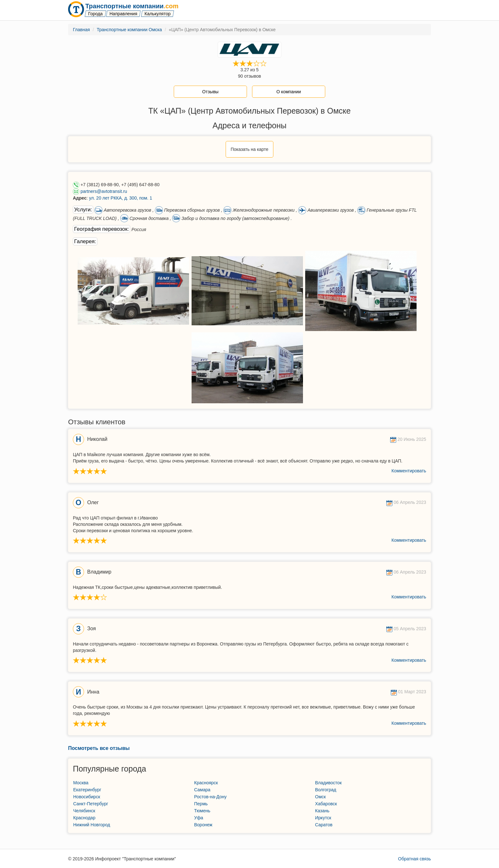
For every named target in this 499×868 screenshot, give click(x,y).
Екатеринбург (87, 790)
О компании (288, 92)
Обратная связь (415, 859)
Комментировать (409, 471)
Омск (320, 797)
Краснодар (84, 818)
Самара (202, 790)
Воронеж (203, 825)
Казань (322, 811)
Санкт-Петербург (91, 804)
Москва (81, 783)
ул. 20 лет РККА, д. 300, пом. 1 (121, 198)
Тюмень (202, 811)
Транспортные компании (132, 6)
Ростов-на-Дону (210, 797)
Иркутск (323, 818)
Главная (81, 30)
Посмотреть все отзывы (99, 748)
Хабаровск (326, 804)
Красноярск (206, 783)
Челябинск (84, 811)
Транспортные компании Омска (129, 30)
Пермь (201, 804)
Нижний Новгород (92, 825)
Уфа (199, 818)
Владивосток (328, 783)
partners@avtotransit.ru (104, 191)
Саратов (324, 825)
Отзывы (210, 92)
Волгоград (326, 790)
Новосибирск (87, 797)
